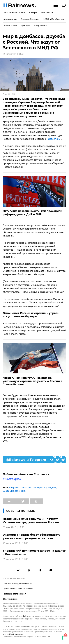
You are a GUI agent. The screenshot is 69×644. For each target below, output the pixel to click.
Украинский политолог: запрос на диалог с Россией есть (34, 552)
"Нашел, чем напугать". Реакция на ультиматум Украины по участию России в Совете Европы (32, 381)
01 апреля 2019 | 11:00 (15, 559)
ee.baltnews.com (28, 616)
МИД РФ (52, 488)
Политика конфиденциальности (17, 584)
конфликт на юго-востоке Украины (28, 488)
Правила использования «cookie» (18, 589)
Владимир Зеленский (15, 491)
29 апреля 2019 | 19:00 (15, 543)
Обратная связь (10, 599)
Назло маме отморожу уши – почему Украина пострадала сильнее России (31, 520)
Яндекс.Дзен (12, 479)
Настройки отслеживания (14, 594)
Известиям (54, 139)
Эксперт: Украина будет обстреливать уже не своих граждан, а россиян (32, 536)
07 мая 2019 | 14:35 (13, 527)
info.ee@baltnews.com (13, 634)
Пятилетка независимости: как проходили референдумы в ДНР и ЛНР (32, 213)
